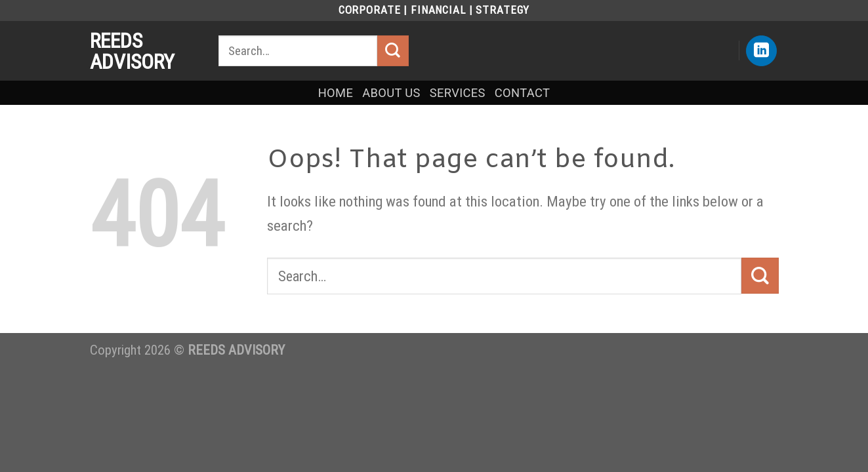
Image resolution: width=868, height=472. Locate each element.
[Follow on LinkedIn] (761, 51)
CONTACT (522, 93)
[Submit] (393, 51)
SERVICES (458, 93)
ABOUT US (391, 93)
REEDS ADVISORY (132, 51)
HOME (336, 93)
